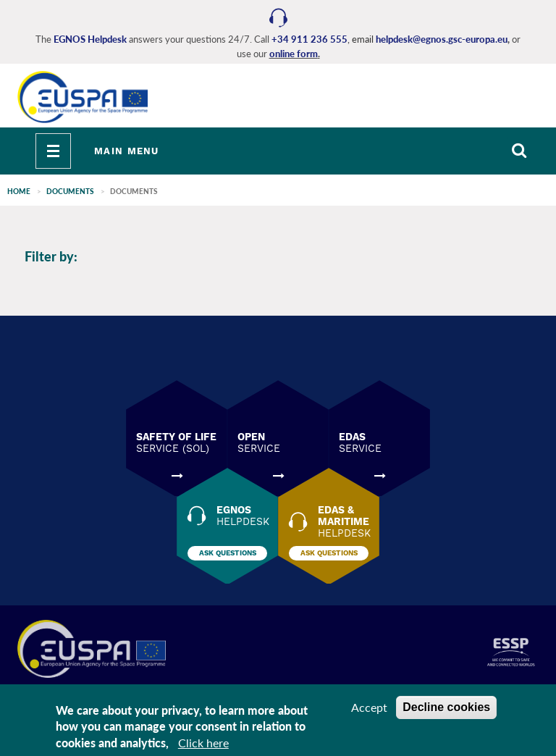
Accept (369, 709)
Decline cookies (446, 709)
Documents (70, 191)
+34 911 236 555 (309, 39)
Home (19, 191)
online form (294, 54)
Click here (203, 745)
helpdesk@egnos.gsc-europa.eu (442, 39)
